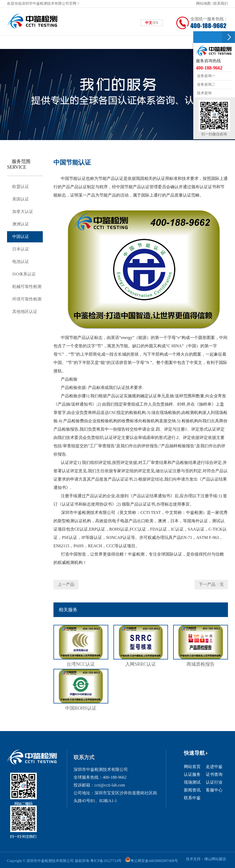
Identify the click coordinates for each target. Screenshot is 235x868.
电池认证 (21, 262)
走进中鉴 (214, 767)
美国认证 (21, 199)
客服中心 (214, 790)
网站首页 (192, 767)
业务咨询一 (206, 76)
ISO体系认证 (24, 274)
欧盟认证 (21, 187)
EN (156, 23)
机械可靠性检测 (27, 287)
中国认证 (21, 237)
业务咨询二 (206, 84)
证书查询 (214, 774)
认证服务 (192, 774)
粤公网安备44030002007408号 (154, 861)
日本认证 (21, 249)
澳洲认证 (21, 224)
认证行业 (214, 782)
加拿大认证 (23, 212)
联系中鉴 (192, 798)
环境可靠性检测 (27, 299)
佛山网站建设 (215, 859)
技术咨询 (204, 93)
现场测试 (192, 782)
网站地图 (203, 4)
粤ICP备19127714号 (106, 861)
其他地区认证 (25, 312)
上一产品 (66, 584)
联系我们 (221, 4)
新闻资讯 (192, 790)
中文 (149, 23)
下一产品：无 (211, 584)
